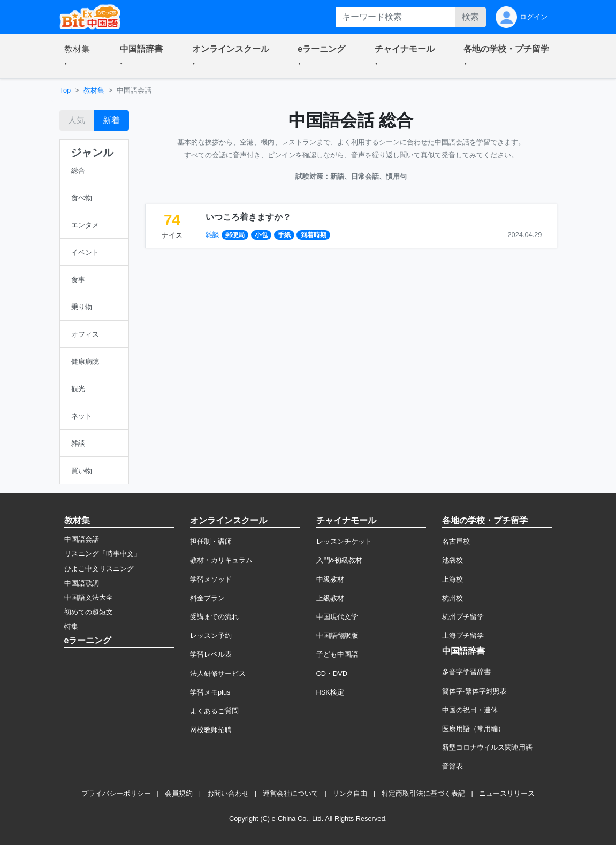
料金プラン (207, 598)
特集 (71, 626)
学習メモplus (210, 692)
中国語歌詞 (82, 583)
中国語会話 (82, 539)
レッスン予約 (211, 635)
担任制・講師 (211, 541)
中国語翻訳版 (337, 635)
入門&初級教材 (340, 560)
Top (66, 90)
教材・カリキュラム (221, 560)
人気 (77, 120)
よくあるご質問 (214, 711)
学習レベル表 (211, 654)
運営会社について (291, 793)
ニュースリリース (507, 793)
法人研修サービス (218, 673)
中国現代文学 (337, 617)
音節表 (453, 766)
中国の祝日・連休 (470, 710)
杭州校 (453, 598)
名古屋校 (456, 541)
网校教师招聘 (211, 730)
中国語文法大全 (89, 597)
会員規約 (179, 793)
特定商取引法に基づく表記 (423, 793)
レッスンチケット (344, 541)
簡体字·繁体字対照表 (474, 691)
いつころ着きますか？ (248, 217)
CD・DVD (332, 673)
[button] (79, 56)
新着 (111, 120)
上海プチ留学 (463, 635)
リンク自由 (350, 793)
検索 (470, 17)
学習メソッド (211, 579)
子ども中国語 (337, 654)
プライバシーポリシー (116, 793)
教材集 (94, 90)
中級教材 (330, 579)
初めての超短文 (89, 612)
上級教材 (330, 598)
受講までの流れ (214, 617)
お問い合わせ (228, 793)
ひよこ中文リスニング (99, 569)
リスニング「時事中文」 (102, 554)
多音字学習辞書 (466, 672)
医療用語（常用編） (473, 729)
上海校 (453, 579)
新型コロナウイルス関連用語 (487, 747)
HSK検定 (330, 692)
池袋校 (453, 560)
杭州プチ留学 (463, 617)
